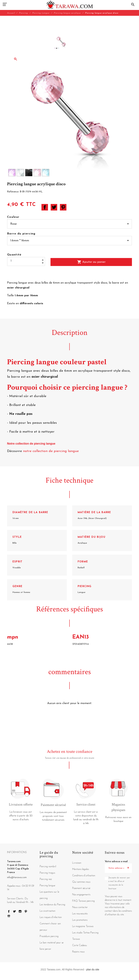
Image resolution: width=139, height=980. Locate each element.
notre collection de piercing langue (51, 451)
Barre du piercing (21, 234)
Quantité (14, 255)
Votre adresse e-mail (116, 862)
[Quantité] (26, 261)
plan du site (93, 969)
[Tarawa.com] (70, 5)
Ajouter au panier (91, 262)
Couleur (13, 217)
